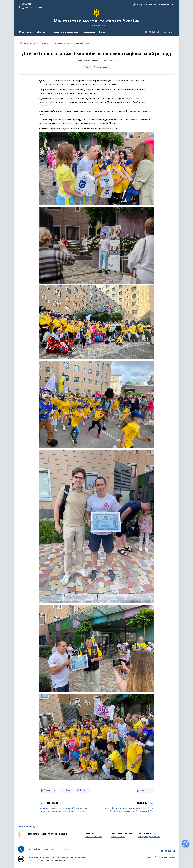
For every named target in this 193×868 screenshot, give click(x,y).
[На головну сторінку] (96, 18)
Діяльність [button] (42, 32)
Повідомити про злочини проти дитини (156, 5)
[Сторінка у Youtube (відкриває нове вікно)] (154, 32)
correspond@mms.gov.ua (149, 837)
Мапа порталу (27, 827)
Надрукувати (146, 790)
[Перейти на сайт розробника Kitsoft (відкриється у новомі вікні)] (153, 857)
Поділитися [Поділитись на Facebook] (49, 790)
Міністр (88, 67)
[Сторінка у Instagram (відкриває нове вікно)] (158, 32)
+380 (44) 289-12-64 (94, 837)
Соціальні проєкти (101, 67)
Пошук (171, 32)
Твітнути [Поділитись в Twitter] (84, 790)
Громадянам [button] (89, 32)
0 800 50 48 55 (118, 837)
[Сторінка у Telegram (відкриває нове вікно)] (150, 32)
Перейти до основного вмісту (2, 2)
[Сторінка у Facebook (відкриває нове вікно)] (146, 32)
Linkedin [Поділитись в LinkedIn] (67, 790)
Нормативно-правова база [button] (65, 32)
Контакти (104, 32)
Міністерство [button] (26, 32)
